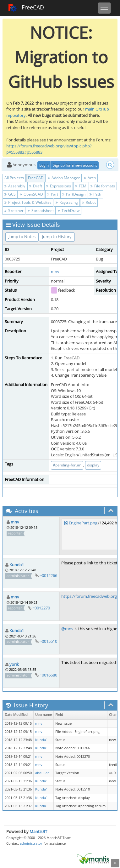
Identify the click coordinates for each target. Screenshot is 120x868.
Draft (36, 186)
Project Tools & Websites (28, 202)
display (93, 465)
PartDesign (74, 194)
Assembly (15, 186)
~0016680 (48, 675)
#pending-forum (67, 465)
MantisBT (38, 831)
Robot (89, 202)
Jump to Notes (22, 237)
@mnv (67, 629)
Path (95, 194)
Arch (90, 178)
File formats (103, 186)
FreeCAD (26, 8)
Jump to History (57, 237)
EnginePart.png (83, 523)
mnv (55, 271)
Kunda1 (17, 565)
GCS (10, 194)
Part (53, 194)
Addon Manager (64, 178)
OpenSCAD (31, 194)
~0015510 (48, 641)
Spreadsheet (41, 211)
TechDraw (69, 211)
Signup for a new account (75, 165)
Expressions (59, 186)
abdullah (42, 773)
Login (44, 165)
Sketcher (14, 211)
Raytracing (67, 202)
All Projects (14, 178)
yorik (14, 664)
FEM (81, 186)
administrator (31, 843)
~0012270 (41, 608)
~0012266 (48, 575)
